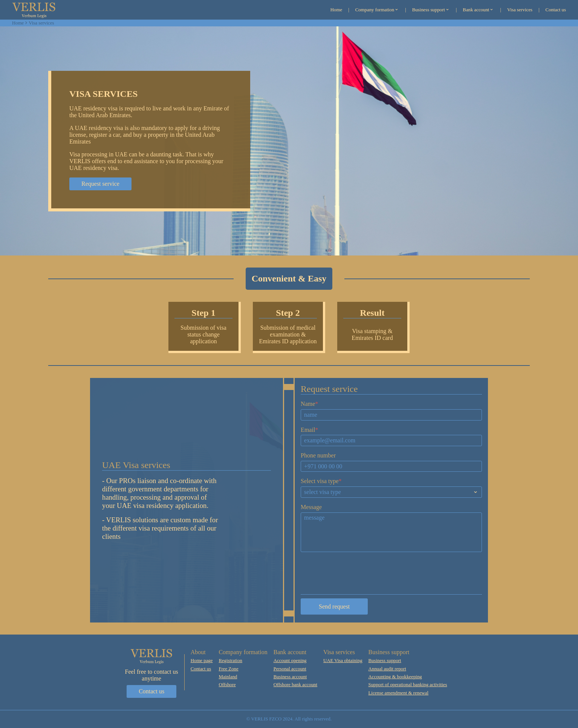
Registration (230, 661)
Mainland (228, 677)
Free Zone (228, 669)
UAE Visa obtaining (343, 661)
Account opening (290, 661)
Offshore (227, 685)
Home (18, 23)
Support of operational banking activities (408, 685)
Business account (290, 677)
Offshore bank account (295, 685)
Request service (100, 184)
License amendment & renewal (399, 693)
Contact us (151, 691)
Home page (202, 661)
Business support (385, 661)
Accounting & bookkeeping (395, 677)
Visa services (41, 23)
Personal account (290, 669)
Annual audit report (387, 669)
